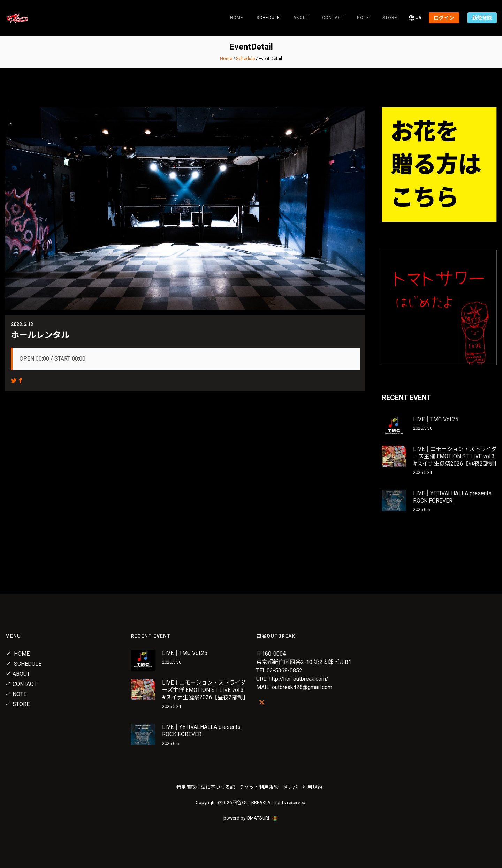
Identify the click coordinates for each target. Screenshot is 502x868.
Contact (333, 18)
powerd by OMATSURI (251, 818)
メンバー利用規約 (303, 787)
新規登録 (482, 18)
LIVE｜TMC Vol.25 (436, 419)
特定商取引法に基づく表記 (206, 787)
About (301, 18)
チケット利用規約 (259, 787)
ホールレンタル (40, 335)
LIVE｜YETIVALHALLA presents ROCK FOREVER (452, 497)
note (363, 18)
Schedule (245, 58)
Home (237, 18)
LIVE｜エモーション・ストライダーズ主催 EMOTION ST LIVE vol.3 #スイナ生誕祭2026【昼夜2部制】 (456, 456)
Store (390, 18)
